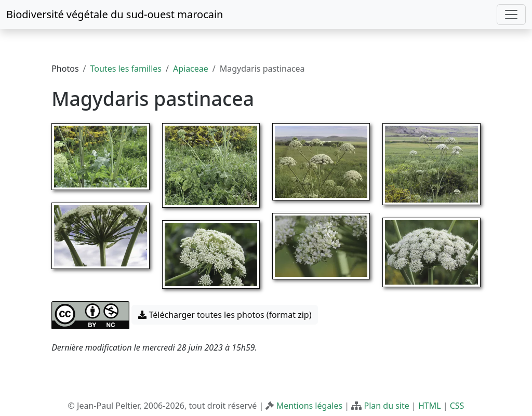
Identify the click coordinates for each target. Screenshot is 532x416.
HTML (430, 406)
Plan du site (386, 406)
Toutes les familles (126, 69)
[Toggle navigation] (511, 15)
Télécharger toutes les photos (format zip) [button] (225, 315)
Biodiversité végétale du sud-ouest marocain (115, 14)
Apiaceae (191, 69)
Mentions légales (310, 406)
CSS (457, 406)
